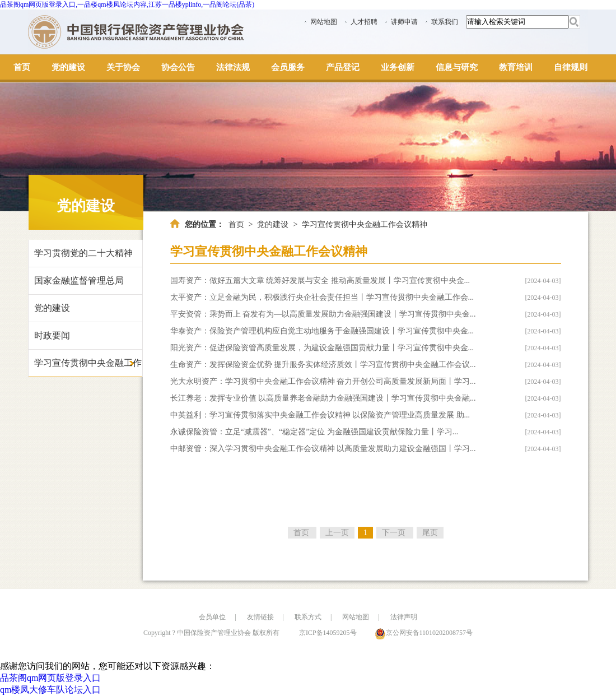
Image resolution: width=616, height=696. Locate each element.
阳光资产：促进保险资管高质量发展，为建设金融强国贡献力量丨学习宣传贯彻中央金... (322, 348)
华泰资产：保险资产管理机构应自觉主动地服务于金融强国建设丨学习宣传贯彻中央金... (322, 331)
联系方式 (308, 617)
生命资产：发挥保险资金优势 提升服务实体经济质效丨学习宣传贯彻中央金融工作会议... (323, 365)
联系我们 (445, 22)
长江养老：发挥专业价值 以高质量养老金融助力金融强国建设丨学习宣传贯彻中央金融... (323, 398)
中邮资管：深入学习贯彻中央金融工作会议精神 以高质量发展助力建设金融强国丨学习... (323, 449)
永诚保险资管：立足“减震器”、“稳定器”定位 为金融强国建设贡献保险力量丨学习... (314, 432)
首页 (236, 224)
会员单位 (212, 617)
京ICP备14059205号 (328, 633)
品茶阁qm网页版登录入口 (50, 678)
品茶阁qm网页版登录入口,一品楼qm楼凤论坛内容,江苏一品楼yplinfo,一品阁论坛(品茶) (127, 4)
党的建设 (52, 308)
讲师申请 (404, 22)
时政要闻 (52, 335)
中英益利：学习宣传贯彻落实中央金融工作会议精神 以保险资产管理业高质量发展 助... (320, 415)
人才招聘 (364, 22)
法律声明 (404, 617)
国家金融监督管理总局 (79, 280)
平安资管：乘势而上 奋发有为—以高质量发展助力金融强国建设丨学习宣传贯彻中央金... (323, 314)
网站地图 (324, 22)
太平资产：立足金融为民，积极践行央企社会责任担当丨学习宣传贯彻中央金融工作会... (322, 297)
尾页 (430, 533)
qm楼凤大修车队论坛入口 (50, 690)
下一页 (395, 533)
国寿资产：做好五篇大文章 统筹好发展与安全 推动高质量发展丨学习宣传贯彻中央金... (320, 280)
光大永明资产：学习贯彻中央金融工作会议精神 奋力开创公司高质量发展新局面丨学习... (323, 381)
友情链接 (260, 617)
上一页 (337, 533)
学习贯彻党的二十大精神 (83, 253)
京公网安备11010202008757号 (430, 633)
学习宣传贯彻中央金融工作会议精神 (88, 368)
